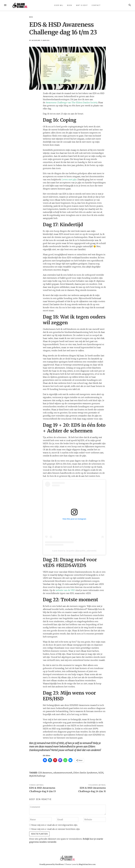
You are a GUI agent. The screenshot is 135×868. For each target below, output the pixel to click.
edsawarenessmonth (63, 773)
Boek (70, 5)
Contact (96, 5)
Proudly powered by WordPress (52, 864)
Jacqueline (36, 40)
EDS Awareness (45, 773)
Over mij (59, 5)
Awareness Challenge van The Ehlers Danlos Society (72, 102)
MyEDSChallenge (37, 776)
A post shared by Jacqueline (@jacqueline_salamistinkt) (74, 551)
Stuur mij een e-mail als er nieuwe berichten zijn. (56, 829)
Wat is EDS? (82, 5)
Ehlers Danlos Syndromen (85, 773)
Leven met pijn (69, 180)
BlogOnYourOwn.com (87, 864)
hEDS (101, 773)
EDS (31, 17)
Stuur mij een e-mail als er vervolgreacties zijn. (55, 825)
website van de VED (65, 590)
